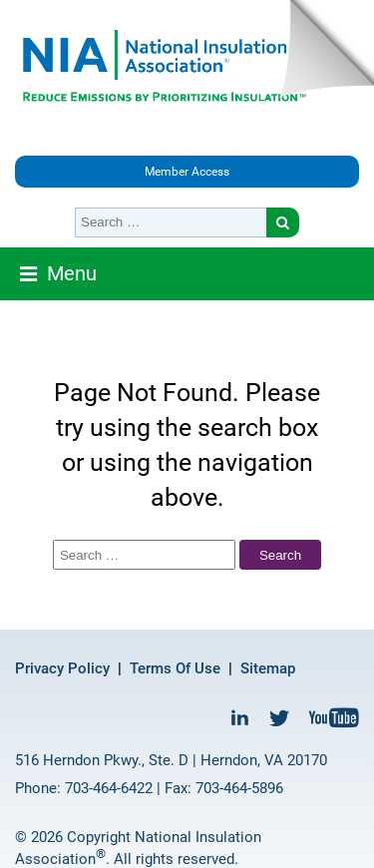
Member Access (187, 172)
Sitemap (268, 668)
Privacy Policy (62, 668)
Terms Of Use (175, 668)
